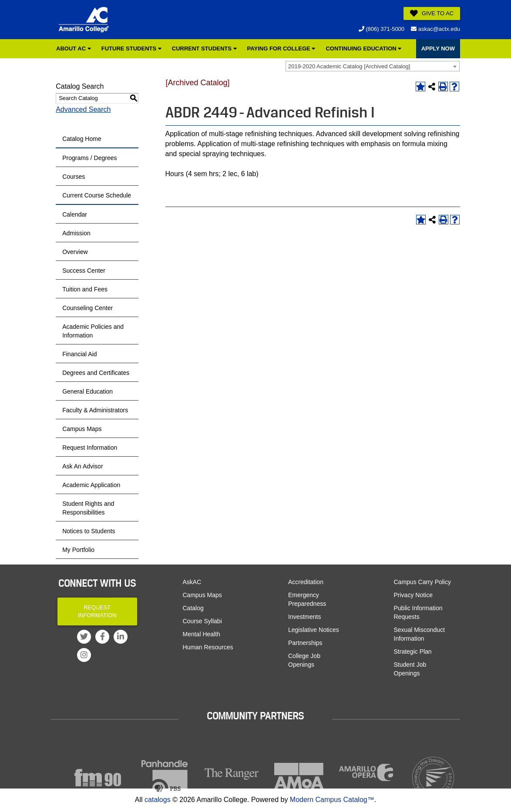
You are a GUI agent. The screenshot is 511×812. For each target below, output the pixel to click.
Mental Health (202, 634)
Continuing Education (363, 48)
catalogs (158, 800)
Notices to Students (89, 531)
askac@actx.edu (435, 29)
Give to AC (432, 13)
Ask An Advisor (82, 466)
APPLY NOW (438, 48)
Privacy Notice (413, 595)
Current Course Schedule (97, 195)
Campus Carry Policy (422, 582)
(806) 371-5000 (382, 29)
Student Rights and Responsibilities (88, 508)
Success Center (84, 271)
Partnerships (305, 643)
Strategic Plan (413, 652)
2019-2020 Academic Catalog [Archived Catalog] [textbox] (349, 66)
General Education (87, 391)
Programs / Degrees (89, 158)
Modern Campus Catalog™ (332, 800)
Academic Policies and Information (93, 331)
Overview (75, 252)
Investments (304, 617)
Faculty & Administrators (95, 410)
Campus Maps (82, 429)
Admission (76, 233)
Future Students (131, 48)
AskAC (192, 582)
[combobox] (373, 66)
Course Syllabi (202, 621)
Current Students (204, 48)
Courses (74, 177)
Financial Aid (79, 354)
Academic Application (91, 485)
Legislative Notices (314, 630)
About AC (74, 48)
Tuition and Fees (85, 289)
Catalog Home (82, 139)
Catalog (193, 608)
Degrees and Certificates (96, 373)
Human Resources (208, 647)
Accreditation (306, 582)
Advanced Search (83, 109)
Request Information (90, 448)
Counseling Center (87, 308)
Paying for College (281, 48)
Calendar (75, 214)
